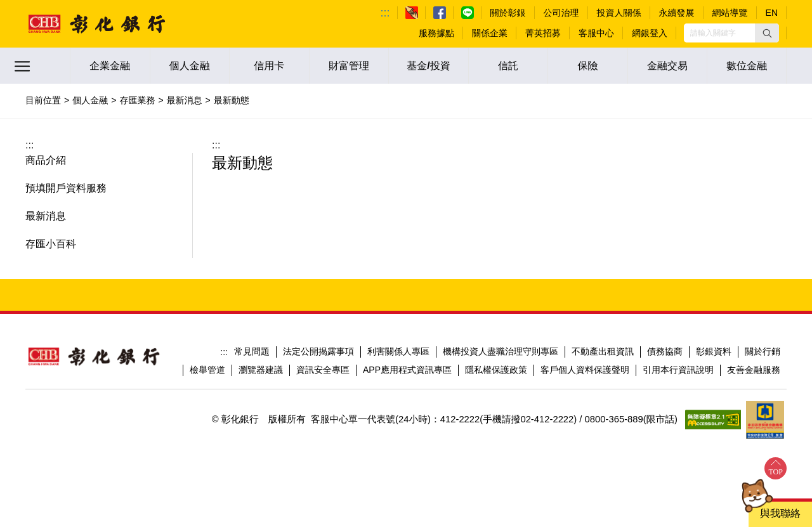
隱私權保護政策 (496, 370)
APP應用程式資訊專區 (407, 370)
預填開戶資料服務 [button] (66, 188)
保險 (588, 66)
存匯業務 (137, 100)
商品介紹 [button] (46, 160)
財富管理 (349, 66)
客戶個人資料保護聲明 (585, 370)
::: (385, 13)
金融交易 (667, 66)
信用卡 (269, 66)
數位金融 (747, 66)
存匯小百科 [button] (51, 244)
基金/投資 (428, 66)
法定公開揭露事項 (318, 351)
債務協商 (665, 351)
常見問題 (252, 351)
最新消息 (185, 100)
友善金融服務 (754, 370)
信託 (508, 66)
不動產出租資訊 (603, 351)
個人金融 (190, 66)
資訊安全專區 (323, 370)
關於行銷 (763, 351)
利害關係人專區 (398, 351)
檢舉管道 (207, 370)
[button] (767, 33)
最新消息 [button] (46, 216)
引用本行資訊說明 (678, 370)
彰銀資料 (714, 351)
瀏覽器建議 (261, 370)
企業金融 (110, 66)
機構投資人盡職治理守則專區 (501, 351)
